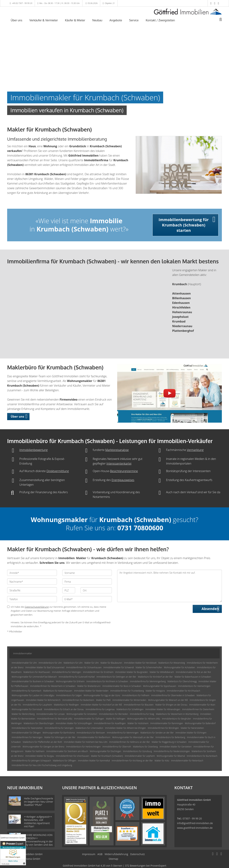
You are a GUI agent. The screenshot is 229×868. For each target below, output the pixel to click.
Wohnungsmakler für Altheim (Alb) (144, 719)
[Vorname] (87, 573)
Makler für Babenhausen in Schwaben (193, 677)
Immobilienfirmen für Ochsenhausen (84, 667)
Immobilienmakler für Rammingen (167, 723)
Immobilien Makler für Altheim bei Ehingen (125, 728)
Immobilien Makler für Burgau (40, 756)
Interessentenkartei (119, 463)
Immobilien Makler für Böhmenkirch (43, 700)
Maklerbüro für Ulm (73, 663)
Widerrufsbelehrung (116, 854)
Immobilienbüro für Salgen (69, 695)
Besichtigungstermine (124, 471)
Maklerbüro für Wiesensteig (172, 663)
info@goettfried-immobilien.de (195, 823)
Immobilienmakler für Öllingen (26, 733)
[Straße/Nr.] (32, 590)
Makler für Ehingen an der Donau (171, 705)
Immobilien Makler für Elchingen (191, 733)
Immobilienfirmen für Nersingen (27, 737)
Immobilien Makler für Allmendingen (163, 709)
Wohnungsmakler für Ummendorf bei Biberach (34, 677)
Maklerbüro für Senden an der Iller (157, 733)
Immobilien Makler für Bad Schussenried (45, 667)
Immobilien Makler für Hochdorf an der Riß (101, 705)
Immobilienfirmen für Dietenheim (198, 709)
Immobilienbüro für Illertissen (91, 733)
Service (134, 20)
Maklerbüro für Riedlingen (66, 705)
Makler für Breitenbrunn (89, 686)
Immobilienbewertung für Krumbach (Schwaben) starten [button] (184, 225)
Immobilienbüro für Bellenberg (170, 737)
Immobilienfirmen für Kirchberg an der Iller (132, 761)
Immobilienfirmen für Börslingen (163, 728)
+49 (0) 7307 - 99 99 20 (22, 3)
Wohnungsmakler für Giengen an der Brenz (43, 747)
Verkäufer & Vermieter (44, 20)
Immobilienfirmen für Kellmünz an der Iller (130, 742)
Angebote (116, 20)
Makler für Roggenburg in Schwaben (169, 742)
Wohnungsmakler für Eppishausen (160, 686)
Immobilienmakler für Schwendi (119, 667)
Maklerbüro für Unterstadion (89, 728)
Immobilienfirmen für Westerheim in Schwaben (53, 686)
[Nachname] (32, 582)
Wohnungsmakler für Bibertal (171, 756)
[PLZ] (69, 590)
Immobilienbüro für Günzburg (137, 751)
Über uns (17, 20)
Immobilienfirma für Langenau (100, 709)
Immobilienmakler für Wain (202, 705)
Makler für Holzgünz (155, 691)
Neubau (97, 20)
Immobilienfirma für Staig (142, 714)
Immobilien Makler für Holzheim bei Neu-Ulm (86, 742)
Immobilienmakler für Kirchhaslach (183, 691)
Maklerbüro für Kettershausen (58, 691)
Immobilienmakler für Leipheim (140, 756)
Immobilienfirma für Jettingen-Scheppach (31, 761)
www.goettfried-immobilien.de (195, 828)
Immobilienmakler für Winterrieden (129, 700)
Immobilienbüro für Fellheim (136, 695)
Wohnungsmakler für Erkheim (70, 681)
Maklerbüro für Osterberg (145, 747)
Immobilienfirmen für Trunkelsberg (127, 691)
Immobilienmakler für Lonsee (51, 714)
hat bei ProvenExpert (114, 866)
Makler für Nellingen (116, 719)
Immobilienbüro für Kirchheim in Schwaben (107, 681)
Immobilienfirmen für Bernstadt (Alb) (55, 719)
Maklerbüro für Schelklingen (130, 709)
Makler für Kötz (162, 761)
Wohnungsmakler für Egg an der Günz (102, 695)
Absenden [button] (210, 609)
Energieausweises (123, 480)
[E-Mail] (87, 599)
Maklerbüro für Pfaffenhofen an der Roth (42, 742)
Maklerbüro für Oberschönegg (182, 681)
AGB (100, 854)
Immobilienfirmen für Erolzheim (98, 672)
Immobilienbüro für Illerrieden (113, 714)
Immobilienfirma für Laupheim (37, 705)
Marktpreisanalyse (117, 450)
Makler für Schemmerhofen (149, 667)
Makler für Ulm (92, 663)
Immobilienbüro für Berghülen (176, 719)
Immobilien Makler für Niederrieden (91, 691)
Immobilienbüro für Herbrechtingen (83, 747)
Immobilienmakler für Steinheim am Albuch (67, 751)
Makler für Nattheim (35, 751)
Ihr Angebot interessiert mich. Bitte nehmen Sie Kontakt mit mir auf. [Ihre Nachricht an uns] (170, 586)
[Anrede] (32, 573)
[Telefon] (32, 599)
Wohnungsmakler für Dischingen (106, 751)
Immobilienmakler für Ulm (24, 663)
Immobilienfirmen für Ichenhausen (72, 756)
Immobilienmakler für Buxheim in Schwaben (33, 681)
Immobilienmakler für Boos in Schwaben (122, 686)
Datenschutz (137, 854)
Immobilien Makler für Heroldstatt (140, 663)
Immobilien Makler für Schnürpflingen (74, 723)
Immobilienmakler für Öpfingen (89, 719)
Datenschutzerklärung (37, 607)
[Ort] (96, 590)
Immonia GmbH (31, 859)
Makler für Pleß (103, 700)
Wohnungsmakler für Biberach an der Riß (168, 700)
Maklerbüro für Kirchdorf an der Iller (155, 677)
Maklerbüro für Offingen (64, 761)
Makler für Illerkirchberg (23, 714)
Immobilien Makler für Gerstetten (176, 747)
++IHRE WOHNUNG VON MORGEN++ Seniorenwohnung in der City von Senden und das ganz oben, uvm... (38, 841)
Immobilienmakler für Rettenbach (187, 761)
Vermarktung (195, 450)
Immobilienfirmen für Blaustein (139, 705)
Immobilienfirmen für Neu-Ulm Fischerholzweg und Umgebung (42, 765)
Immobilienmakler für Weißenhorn (94, 737)
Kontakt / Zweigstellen (160, 20)
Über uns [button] (17, 417)
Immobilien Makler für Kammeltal (94, 761)
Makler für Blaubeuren (111, 663)
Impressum (89, 854)
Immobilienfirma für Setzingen (59, 728)
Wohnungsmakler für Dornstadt (27, 709)
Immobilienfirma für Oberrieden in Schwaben (173, 695)
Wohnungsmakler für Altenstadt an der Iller (133, 737)
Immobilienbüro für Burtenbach (202, 756)
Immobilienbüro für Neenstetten (27, 728)
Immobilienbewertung (33, 450)
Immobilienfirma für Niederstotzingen (172, 751)
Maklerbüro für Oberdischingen (39, 723)
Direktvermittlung (58, 471)
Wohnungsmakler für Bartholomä (59, 733)
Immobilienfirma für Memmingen (123, 733)
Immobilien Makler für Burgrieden (132, 672)
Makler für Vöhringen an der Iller (60, 737)
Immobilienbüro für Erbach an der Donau (64, 709)
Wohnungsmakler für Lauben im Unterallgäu (33, 695)
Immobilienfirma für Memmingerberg (148, 681)
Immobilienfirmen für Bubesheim (78, 700)
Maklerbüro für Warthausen (37, 672)
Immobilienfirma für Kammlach (26, 691)
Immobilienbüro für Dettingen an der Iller (116, 677)
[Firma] (87, 582)
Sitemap (113, 859)
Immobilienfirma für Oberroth (117, 747)
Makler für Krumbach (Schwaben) (107, 756)
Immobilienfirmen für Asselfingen (110, 723)
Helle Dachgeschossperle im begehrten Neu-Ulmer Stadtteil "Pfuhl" (39, 802)
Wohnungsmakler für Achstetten (179, 667)
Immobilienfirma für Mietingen (66, 672)
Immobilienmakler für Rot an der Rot (193, 672)
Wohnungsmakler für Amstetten (82, 714)
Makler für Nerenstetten (192, 728)
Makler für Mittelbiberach (162, 672)
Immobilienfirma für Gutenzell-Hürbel (77, 677)
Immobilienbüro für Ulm (50, 663)
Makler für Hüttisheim (138, 723)
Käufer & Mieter (75, 20)
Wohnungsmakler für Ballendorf (200, 723)
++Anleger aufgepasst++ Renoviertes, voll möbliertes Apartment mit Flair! (38, 822)
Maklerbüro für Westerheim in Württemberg (177, 714)
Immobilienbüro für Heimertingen (194, 686)
